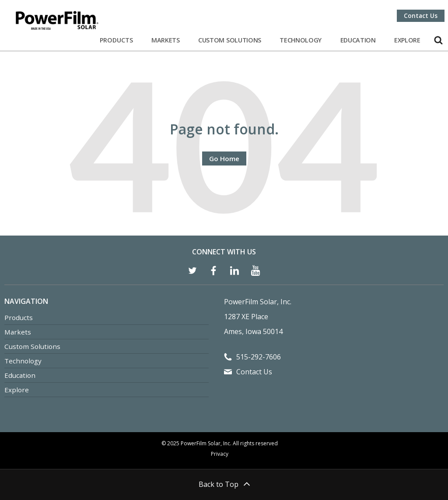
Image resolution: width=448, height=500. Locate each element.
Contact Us (421, 16)
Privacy (220, 454)
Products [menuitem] (19, 317)
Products (116, 40)
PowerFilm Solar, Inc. (258, 302)
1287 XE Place (246, 317)
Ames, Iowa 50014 (253, 331)
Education (358, 40)
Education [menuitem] (20, 375)
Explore (407, 40)
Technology (301, 40)
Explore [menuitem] (17, 390)
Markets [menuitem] (18, 332)
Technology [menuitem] (23, 361)
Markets (166, 40)
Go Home (224, 158)
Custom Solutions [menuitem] (32, 346)
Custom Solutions (230, 40)
